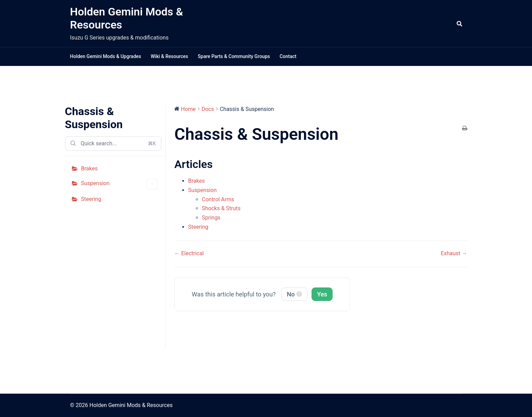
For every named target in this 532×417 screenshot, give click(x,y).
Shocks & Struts (221, 208)
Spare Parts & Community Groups (234, 56)
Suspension (120, 184)
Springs (211, 218)
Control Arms (218, 199)
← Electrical (189, 253)
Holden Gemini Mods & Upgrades (106, 56)
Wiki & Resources (169, 56)
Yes (322, 294)
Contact (288, 56)
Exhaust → (454, 253)
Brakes (89, 168)
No (294, 294)
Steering (91, 199)
